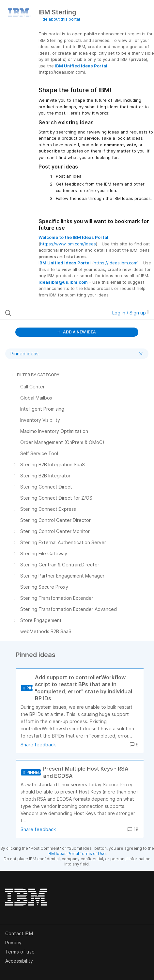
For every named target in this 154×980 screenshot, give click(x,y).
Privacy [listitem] (13, 943)
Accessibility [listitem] (19, 961)
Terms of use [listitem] (20, 952)
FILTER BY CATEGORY (35, 375)
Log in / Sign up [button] (131, 313)
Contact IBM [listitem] (19, 933)
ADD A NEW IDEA (77, 332)
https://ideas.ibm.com (115, 263)
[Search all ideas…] (47, 313)
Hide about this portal (59, 19)
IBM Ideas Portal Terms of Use (77, 854)
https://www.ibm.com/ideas (68, 244)
